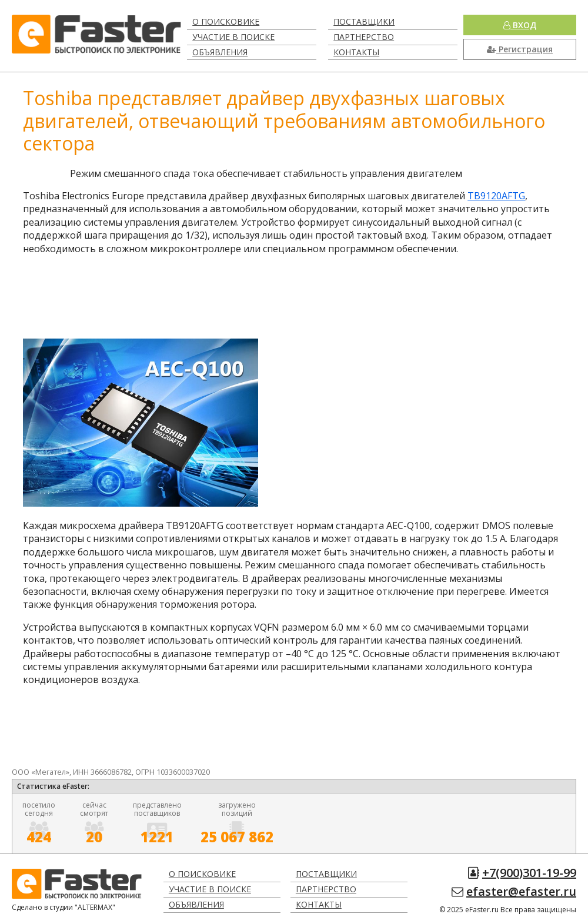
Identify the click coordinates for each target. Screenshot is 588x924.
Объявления (220, 52)
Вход (520, 25)
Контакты (356, 52)
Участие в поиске (233, 37)
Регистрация (520, 49)
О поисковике (226, 21)
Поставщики (364, 21)
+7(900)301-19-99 (529, 873)
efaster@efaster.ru (521, 891)
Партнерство (364, 37)
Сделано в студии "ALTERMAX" (64, 907)
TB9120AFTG (496, 196)
